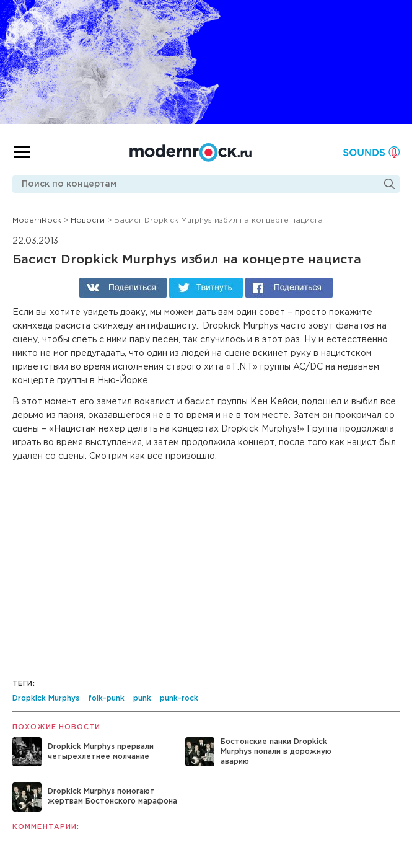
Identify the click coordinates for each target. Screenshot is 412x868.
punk (142, 698)
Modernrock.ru (191, 153)
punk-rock (179, 698)
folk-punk (106, 698)
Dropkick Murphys (46, 698)
